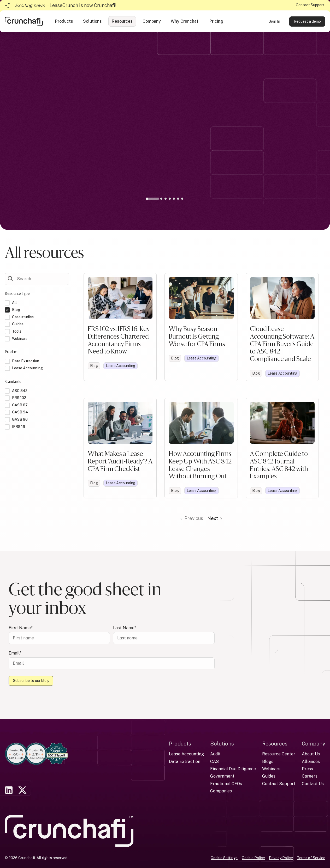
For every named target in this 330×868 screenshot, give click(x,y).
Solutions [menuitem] (222, 744)
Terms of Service (311, 858)
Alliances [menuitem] (311, 762)
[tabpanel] (165, 139)
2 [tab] (161, 199)
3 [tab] (166, 199)
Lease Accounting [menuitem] (186, 754)
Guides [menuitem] (269, 776)
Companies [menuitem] (221, 791)
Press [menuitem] (307, 769)
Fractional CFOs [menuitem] (226, 784)
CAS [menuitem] (214, 762)
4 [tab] (170, 199)
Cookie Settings (224, 858)
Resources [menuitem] (275, 744)
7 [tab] (182, 199)
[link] (24, 21)
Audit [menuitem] (215, 754)
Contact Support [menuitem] (279, 784)
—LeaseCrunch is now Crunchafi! (66, 5)
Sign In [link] (274, 21)
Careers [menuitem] (310, 776)
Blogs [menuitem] (268, 762)
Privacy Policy (281, 858)
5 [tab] (174, 199)
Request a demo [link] (307, 21)
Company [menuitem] (314, 744)
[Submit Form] (10, 278)
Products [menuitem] (180, 744)
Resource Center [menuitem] (279, 754)
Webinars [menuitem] (271, 769)
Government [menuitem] (222, 776)
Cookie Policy (253, 858)
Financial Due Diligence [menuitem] (233, 769)
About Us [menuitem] (311, 754)
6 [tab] (178, 199)
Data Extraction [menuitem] (185, 762)
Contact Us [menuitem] (313, 784)
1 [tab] (154, 200)
